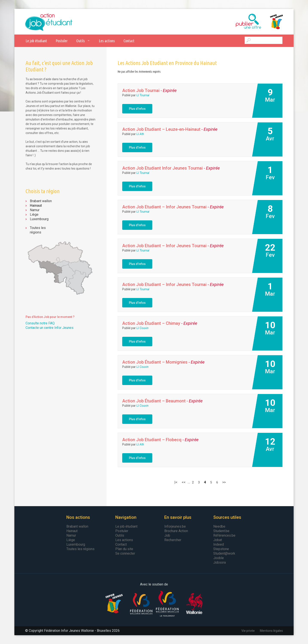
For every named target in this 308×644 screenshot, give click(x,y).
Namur (35, 210)
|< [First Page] (176, 482)
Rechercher (173, 540)
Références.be (224, 535)
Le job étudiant (36, 41)
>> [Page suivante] (224, 482)
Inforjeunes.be (175, 526)
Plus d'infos (137, 109)
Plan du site (124, 549)
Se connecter (125, 553)
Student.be (221, 531)
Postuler (62, 41)
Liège (34, 214)
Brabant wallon (41, 201)
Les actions (107, 41)
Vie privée (248, 631)
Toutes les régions (38, 230)
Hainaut (36, 205)
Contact (129, 41)
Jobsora (220, 562)
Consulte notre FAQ (40, 323)
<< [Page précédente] (184, 482)
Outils (81, 41)
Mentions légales (271, 631)
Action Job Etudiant (49, 22)
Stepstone (221, 549)
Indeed (219, 544)
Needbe (219, 526)
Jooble (219, 558)
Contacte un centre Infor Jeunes (50, 328)
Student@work (224, 553)
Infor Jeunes (272, 22)
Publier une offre (238, 22)
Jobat (218, 540)
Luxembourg (39, 219)
